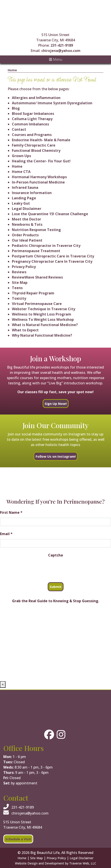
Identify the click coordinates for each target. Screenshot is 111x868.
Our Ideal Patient (27, 240)
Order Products (25, 235)
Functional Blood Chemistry (36, 150)
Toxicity (19, 298)
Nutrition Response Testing (36, 230)
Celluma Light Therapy (32, 119)
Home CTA (21, 172)
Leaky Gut (21, 203)
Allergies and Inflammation (36, 98)
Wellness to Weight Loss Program (42, 314)
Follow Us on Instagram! (56, 456)
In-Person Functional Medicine (38, 182)
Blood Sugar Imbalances (33, 114)
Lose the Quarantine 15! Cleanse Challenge (50, 214)
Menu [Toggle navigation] (56, 59)
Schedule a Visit (18, 839)
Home (12, 70)
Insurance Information (32, 193)
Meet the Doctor (26, 219)
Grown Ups (21, 156)
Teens (17, 288)
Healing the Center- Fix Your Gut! (41, 161)
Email (6, 534)
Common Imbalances (30, 124)
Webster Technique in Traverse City (44, 309)
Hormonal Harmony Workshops (39, 177)
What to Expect (25, 330)
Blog (16, 108)
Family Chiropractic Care (34, 145)
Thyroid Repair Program (33, 293)
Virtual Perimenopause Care (37, 304)
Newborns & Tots (27, 224)
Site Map (20, 283)
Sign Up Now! (56, 404)
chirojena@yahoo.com (61, 51)
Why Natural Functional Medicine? (42, 335)
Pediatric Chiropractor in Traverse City (46, 246)
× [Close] (3, 684)
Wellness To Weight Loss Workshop (43, 319)
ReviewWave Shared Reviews (37, 277)
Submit (56, 587)
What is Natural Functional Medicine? (45, 325)
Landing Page (24, 198)
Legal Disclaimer (27, 209)
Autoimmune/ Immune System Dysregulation (52, 103)
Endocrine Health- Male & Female (41, 140)
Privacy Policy (24, 267)
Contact (19, 129)
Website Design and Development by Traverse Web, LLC (56, 863)
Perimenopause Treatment (36, 251)
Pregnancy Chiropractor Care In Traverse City (52, 261)
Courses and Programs (32, 135)
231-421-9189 (62, 45)
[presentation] (33, 569)
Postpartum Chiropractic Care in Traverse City (53, 256)
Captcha (55, 555)
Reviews (19, 272)
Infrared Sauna (25, 187)
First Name (11, 512)
